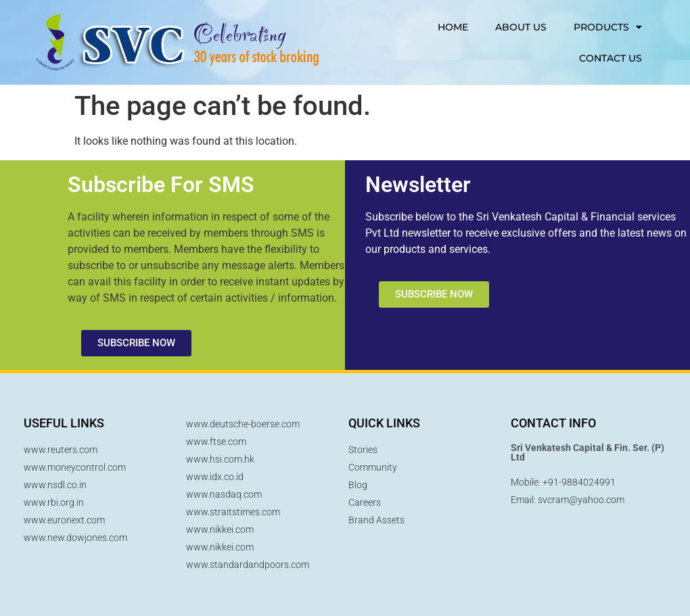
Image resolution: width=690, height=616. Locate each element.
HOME (453, 27)
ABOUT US (521, 27)
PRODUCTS (608, 27)
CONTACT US (611, 58)
